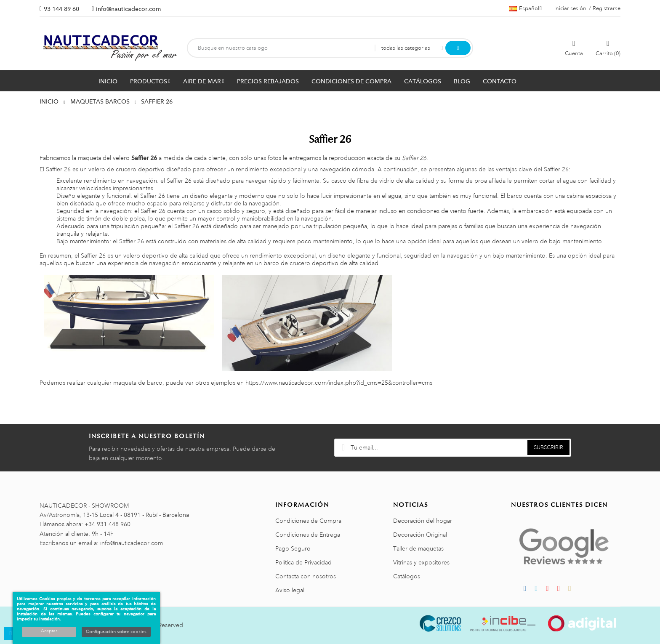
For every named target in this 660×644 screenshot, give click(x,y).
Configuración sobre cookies (116, 632)
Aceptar (49, 631)
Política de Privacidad (303, 562)
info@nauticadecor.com (128, 9)
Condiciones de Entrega (308, 535)
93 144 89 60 (61, 9)
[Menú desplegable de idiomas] (525, 8)
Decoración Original (420, 535)
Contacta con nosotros (306, 576)
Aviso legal (290, 590)
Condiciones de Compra (308, 521)
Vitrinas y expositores (421, 562)
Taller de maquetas (418, 548)
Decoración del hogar (423, 521)
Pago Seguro (293, 548)
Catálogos (407, 576)
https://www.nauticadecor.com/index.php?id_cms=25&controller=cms (339, 383)
